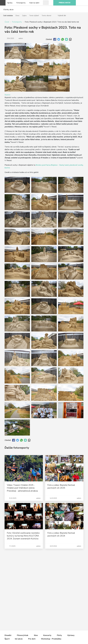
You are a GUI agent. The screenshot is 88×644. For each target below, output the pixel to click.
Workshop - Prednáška (51, 639)
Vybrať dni (62, 15)
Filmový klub (23, 635)
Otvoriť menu (3, 3)
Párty (59, 635)
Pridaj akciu (65, 3)
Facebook (85, 3)
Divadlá (8, 635)
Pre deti (32, 639)
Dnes (17, 16)
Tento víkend (46, 16)
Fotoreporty (21, 3)
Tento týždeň (34, 16)
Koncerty (47, 635)
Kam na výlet (34, 3)
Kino (36, 635)
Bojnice (7, 95)
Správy (10, 3)
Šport (7, 639)
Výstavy (71, 635)
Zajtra (24, 16)
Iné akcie (19, 639)
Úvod (7, 22)
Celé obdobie (8, 16)
